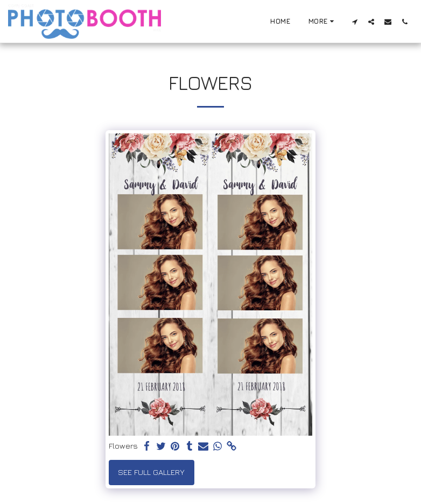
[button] (355, 22)
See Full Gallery (151, 472)
